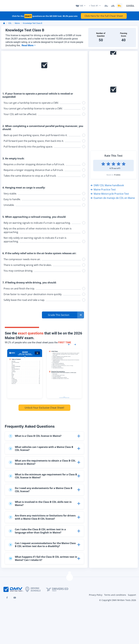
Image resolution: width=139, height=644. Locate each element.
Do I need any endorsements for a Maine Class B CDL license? (40, 489)
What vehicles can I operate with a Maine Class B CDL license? (41, 448)
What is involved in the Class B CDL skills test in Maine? (40, 503)
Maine (17, 23)
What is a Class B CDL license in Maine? (35, 436)
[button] (63, 314)
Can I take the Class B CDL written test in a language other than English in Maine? (37, 531)
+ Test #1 (94, 5)
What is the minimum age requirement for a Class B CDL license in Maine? (43, 476)
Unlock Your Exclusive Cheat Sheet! (44, 407)
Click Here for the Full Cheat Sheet (104, 16)
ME (82, 5)
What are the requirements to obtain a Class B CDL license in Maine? (42, 462)
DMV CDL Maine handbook (107, 185)
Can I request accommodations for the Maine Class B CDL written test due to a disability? (42, 544)
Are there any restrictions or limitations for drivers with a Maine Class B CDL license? (42, 517)
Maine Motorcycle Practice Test (110, 193)
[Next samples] (75, 344)
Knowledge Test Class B (32, 23)
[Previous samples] (69, 344)
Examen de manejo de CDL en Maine (113, 198)
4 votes (117, 174)
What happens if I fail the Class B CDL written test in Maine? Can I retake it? (43, 558)
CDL (10, 23)
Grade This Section (59, 314)
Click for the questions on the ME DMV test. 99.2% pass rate (45, 16)
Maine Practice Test (103, 189)
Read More (28, 45)
